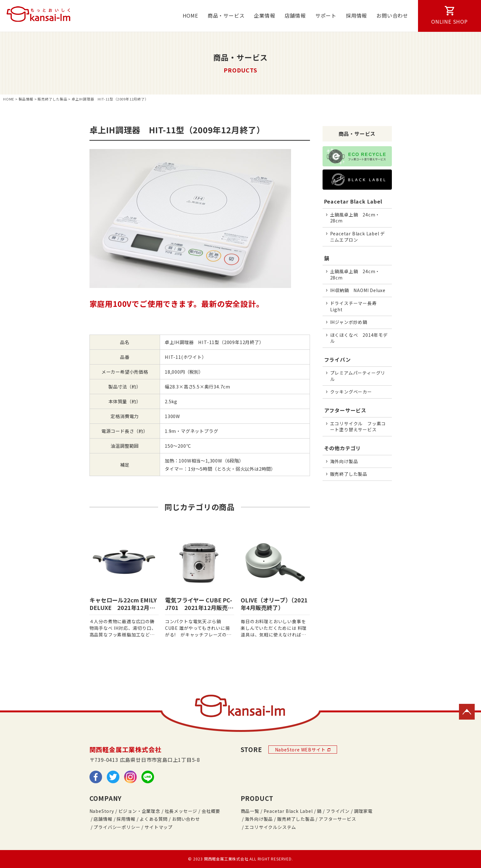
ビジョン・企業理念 (139, 811)
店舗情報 (295, 15)
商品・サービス (226, 15)
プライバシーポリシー (117, 827)
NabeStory (102, 811)
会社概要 (211, 811)
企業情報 (264, 15)
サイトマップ (159, 827)
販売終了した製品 (296, 819)
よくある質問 (154, 819)
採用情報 (356, 15)
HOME (190, 15)
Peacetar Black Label (353, 201)
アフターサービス (345, 410)
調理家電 (363, 811)
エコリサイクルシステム (270, 827)
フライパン (338, 359)
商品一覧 (250, 811)
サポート (326, 15)
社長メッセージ (181, 811)
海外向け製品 (259, 819)
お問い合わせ (392, 15)
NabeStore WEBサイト (303, 750)
